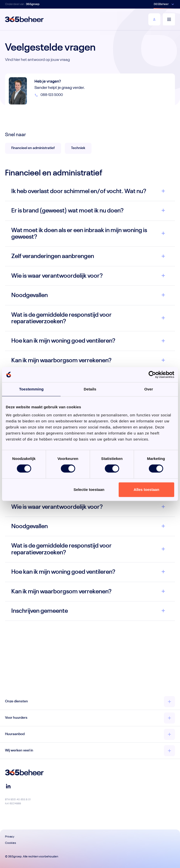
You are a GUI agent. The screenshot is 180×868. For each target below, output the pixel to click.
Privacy (10, 837)
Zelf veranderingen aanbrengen (53, 256)
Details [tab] (90, 389)
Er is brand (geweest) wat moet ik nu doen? (67, 211)
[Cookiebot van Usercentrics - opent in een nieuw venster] (152, 375)
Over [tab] (149, 389)
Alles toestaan (147, 490)
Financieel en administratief (33, 148)
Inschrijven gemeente (40, 611)
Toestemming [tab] (31, 389)
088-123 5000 (49, 95)
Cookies (11, 843)
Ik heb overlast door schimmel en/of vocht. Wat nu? (79, 191)
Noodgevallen (30, 295)
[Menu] (169, 19)
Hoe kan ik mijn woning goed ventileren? (63, 341)
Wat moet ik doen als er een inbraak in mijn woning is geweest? (79, 234)
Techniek (78, 148)
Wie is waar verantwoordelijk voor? (57, 276)
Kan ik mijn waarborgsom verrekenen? (61, 360)
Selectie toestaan (89, 490)
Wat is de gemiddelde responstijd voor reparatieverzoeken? (61, 318)
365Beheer (161, 4)
